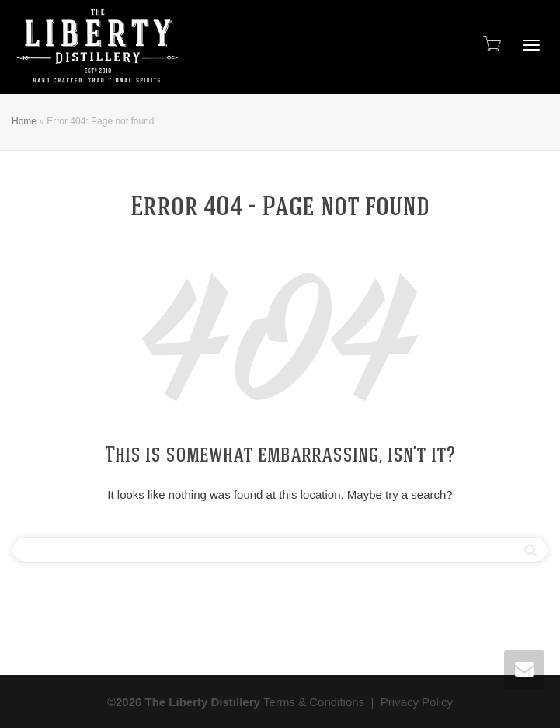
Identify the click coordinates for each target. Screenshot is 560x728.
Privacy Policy (417, 702)
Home (24, 121)
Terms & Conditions (314, 702)
